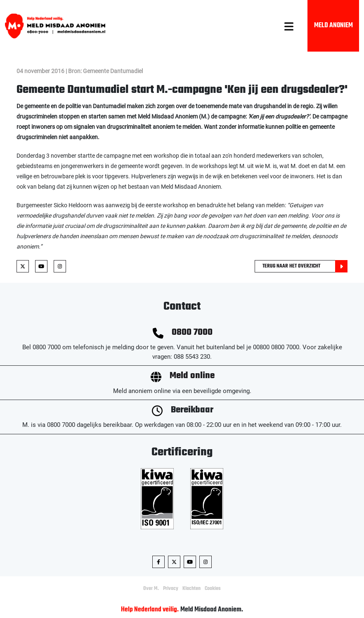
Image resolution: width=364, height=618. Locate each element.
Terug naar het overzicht (305, 266)
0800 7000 (192, 333)
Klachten (191, 589)
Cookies (213, 589)
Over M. (151, 589)
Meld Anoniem (333, 26)
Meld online (192, 376)
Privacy (171, 589)
